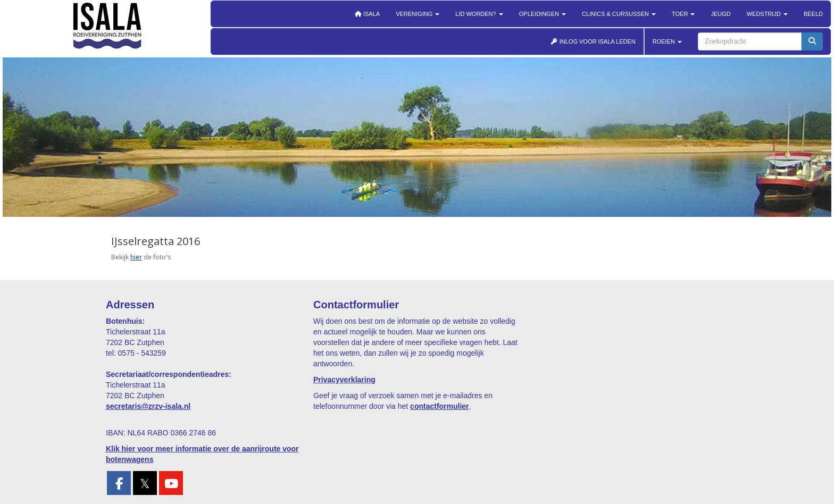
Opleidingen (543, 14)
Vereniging (418, 14)
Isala (367, 14)
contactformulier (439, 406)
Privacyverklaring (344, 380)
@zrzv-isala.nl (148, 406)
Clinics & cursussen (619, 14)
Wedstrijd (767, 14)
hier (136, 257)
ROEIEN (667, 41)
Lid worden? (479, 14)
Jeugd (720, 14)
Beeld (813, 14)
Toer (683, 14)
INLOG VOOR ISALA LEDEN (593, 41)
